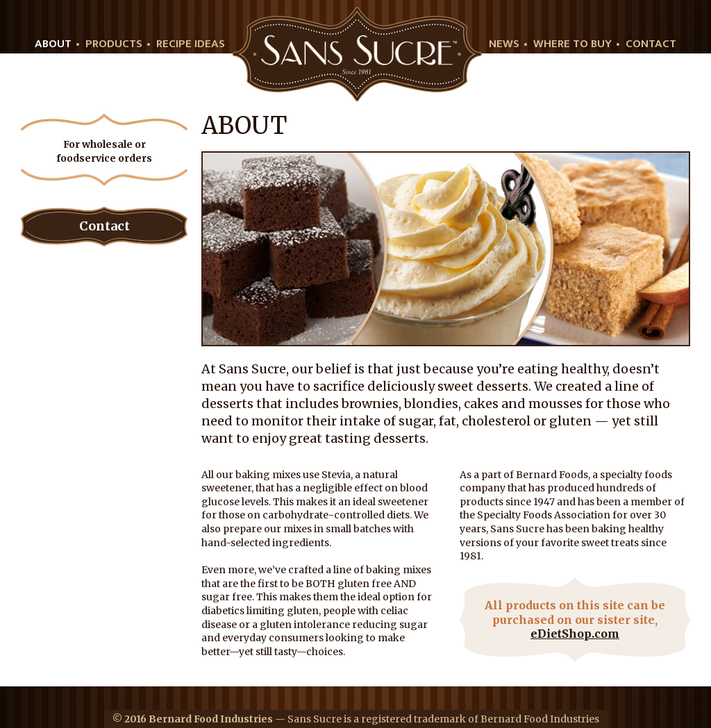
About (53, 44)
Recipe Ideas (191, 44)
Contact (651, 44)
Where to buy (572, 44)
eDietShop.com (575, 634)
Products (114, 44)
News (504, 44)
